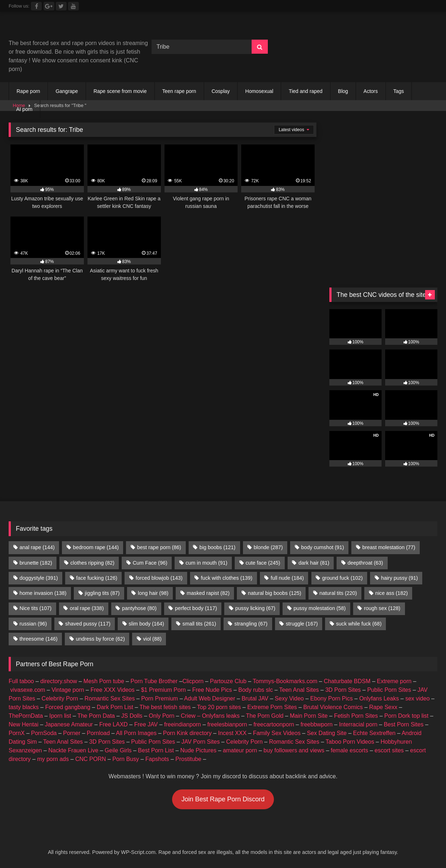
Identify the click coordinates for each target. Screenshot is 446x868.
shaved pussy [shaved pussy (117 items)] (88, 624)
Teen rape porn (179, 91)
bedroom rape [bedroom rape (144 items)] (96, 547)
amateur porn (240, 750)
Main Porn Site (309, 716)
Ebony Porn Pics (332, 698)
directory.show (59, 681)
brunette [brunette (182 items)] (36, 563)
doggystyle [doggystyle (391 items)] (39, 578)
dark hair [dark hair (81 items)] (314, 563)
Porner (72, 733)
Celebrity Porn (60, 698)
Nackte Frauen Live (73, 750)
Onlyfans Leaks (379, 698)
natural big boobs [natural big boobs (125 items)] (275, 593)
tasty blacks (24, 707)
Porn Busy (126, 759)
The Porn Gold (265, 716)
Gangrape (67, 91)
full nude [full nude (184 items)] (287, 578)
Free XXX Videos (112, 690)
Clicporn (193, 681)
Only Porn (161, 716)
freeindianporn (183, 724)
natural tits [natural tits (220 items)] (338, 593)
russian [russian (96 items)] (33, 624)
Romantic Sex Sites (110, 698)
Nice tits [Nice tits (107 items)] (35, 608)
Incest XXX (232, 733)
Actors (371, 91)
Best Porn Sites (404, 724)
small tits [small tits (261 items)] (199, 624)
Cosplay (221, 91)
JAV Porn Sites (201, 742)
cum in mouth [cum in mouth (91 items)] (207, 563)
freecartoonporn (274, 724)
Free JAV (146, 724)
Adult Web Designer (210, 698)
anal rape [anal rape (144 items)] (37, 547)
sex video (418, 698)
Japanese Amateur (69, 724)
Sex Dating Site (327, 733)
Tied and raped (306, 91)
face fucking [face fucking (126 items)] (97, 578)
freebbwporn (317, 724)
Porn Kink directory (187, 733)
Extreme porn (394, 681)
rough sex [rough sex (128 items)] (382, 608)
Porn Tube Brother (154, 681)
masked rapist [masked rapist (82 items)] (208, 593)
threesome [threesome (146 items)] (39, 639)
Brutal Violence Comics (333, 707)
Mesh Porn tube (104, 681)
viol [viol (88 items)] (152, 639)
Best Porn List (156, 750)
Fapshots (157, 759)
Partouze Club (228, 681)
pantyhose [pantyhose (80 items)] (139, 608)
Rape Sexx (383, 707)
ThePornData (26, 716)
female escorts (350, 750)
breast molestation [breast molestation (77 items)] (389, 547)
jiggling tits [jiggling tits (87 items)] (102, 593)
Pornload (98, 733)
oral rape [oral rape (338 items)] (87, 608)
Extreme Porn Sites (272, 707)
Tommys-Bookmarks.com (285, 681)
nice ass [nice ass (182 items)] (391, 593)
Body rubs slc (256, 690)
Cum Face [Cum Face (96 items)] (150, 563)
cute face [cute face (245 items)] (263, 563)
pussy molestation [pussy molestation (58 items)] (320, 608)
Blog (343, 91)
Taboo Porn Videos (350, 742)
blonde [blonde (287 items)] (268, 547)
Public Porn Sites (389, 690)
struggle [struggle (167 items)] (302, 624)
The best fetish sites (165, 707)
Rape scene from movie (120, 91)
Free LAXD (114, 724)
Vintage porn (68, 690)
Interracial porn (358, 724)
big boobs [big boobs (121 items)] (217, 547)
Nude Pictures (199, 750)
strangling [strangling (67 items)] (251, 624)
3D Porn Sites (343, 690)
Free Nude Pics (212, 690)
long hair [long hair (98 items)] (153, 593)
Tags (399, 91)
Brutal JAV (255, 698)
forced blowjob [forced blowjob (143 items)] (159, 578)
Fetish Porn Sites (356, 716)
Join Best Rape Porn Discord (223, 799)
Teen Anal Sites (299, 690)
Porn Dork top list (407, 716)
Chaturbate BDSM (347, 681)
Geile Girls (118, 750)
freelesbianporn (227, 724)
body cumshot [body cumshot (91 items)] (322, 547)
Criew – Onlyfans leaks (210, 716)
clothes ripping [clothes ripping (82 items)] (93, 563)
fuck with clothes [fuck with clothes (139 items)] (227, 578)
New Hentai (24, 724)
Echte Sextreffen (374, 733)
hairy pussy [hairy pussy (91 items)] (399, 578)
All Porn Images (136, 733)
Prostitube (188, 759)
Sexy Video (289, 698)
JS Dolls (132, 716)
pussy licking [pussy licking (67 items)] (255, 608)
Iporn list (60, 716)
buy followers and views (294, 750)
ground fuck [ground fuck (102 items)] (343, 578)
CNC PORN (91, 759)
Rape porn (28, 91)
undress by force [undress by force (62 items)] (100, 639)
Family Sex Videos (277, 733)
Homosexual (259, 91)
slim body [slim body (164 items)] (147, 624)
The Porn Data (96, 716)
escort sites (389, 750)
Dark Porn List (115, 707)
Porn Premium (159, 698)
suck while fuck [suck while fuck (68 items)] (359, 624)
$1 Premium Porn (164, 690)
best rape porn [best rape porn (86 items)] (159, 547)
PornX (17, 733)
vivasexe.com (28, 690)
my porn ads (53, 759)
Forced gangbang (67, 707)
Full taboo (21, 681)
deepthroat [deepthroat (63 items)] (365, 563)
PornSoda (44, 733)
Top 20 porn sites (219, 707)
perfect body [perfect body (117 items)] (196, 608)
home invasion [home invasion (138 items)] (43, 593)
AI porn (24, 109)
